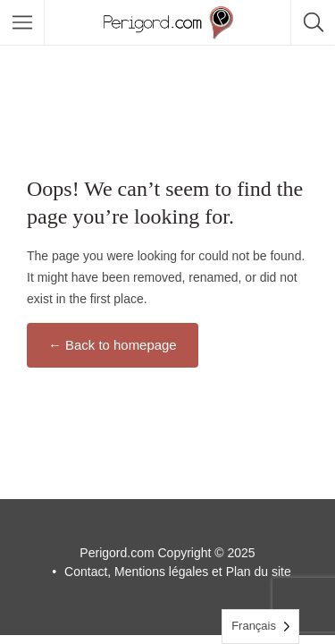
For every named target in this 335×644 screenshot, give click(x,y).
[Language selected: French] (260, 627)
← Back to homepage (113, 345)
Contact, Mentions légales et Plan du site (178, 572)
